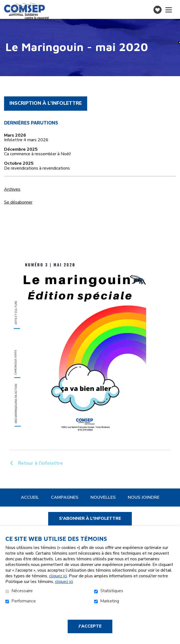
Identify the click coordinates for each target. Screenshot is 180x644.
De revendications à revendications (37, 168)
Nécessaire (22, 591)
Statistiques (112, 591)
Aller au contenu (4, 4)
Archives (12, 189)
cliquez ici (58, 576)
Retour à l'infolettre (40, 463)
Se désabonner (18, 202)
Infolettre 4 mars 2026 (26, 140)
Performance (24, 601)
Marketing (110, 601)
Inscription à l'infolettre (46, 103)
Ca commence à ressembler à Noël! (37, 154)
